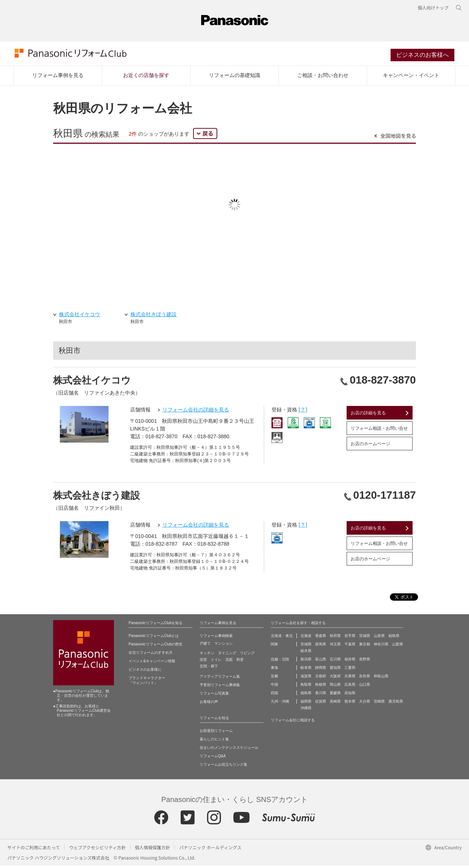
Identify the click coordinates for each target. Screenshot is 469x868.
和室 (240, 662)
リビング (247, 655)
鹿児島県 (396, 704)
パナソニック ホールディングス (210, 849)
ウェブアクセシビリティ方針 (97, 849)
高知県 (350, 695)
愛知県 (335, 670)
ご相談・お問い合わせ (323, 77)
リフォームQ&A (213, 758)
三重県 (350, 670)
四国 (274, 695)
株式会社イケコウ (92, 382)
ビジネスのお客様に (145, 672)
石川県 (335, 661)
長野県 (365, 661)
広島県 (350, 687)
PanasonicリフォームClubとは (154, 638)
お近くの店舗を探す (146, 77)
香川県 (321, 695)
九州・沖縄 (280, 704)
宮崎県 (379, 704)
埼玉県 (335, 646)
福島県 (394, 638)
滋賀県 (306, 678)
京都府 (321, 678)
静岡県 (321, 670)
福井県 (350, 661)
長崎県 (335, 704)
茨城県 (306, 646)
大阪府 (335, 678)
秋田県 (335, 638)
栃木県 (306, 653)
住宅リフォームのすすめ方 (151, 655)
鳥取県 (306, 687)
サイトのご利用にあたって (34, 849)
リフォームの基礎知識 (234, 77)
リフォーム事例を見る (58, 77)
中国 (274, 687)
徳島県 (306, 695)
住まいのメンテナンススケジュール (229, 750)
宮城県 (365, 638)
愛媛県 (335, 695)
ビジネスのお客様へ (422, 56)
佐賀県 (321, 704)
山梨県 (398, 646)
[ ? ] (303, 412)
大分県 (365, 704)
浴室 (203, 662)
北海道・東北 (282, 638)
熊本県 (350, 704)
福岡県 (306, 704)
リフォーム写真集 (214, 695)
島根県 (321, 687)
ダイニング (227, 655)
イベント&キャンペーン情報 (152, 663)
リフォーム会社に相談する (293, 722)
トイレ (216, 662)
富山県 (321, 661)
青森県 (321, 638)
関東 (274, 646)
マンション (224, 646)
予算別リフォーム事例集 (220, 687)
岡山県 (335, 687)
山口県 (365, 687)
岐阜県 (306, 670)
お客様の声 (209, 704)
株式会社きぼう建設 (97, 498)
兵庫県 (350, 678)
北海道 (306, 638)
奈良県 (365, 678)
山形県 (379, 638)
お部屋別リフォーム (216, 733)
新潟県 (306, 661)
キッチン (207, 655)
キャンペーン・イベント (411, 77)
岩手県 (350, 638)
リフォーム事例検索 (216, 638)
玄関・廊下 (209, 668)
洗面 (229, 662)
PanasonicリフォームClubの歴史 (156, 646)
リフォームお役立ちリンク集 (224, 767)
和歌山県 (381, 678)
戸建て (205, 646)
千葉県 (350, 646)
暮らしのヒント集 (214, 741)
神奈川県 (381, 646)
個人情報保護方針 (152, 849)
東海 (274, 670)
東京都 (365, 646)
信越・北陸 (280, 661)
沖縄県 (306, 710)
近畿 (274, 678)
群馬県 (321, 646)
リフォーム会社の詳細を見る (196, 412)
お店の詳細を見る (368, 415)
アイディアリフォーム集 (220, 679)
